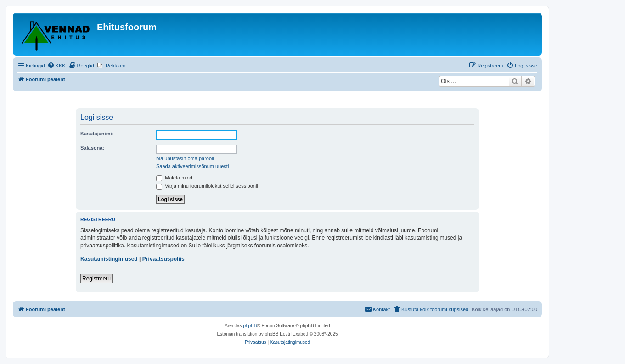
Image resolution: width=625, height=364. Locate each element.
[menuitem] (56, 66)
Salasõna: (92, 148)
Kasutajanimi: (97, 134)
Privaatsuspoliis (163, 259)
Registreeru (96, 279)
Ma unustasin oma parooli (185, 158)
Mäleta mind (174, 178)
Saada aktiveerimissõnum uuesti (192, 166)
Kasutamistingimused (109, 259)
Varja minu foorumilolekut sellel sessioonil (207, 186)
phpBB (250, 326)
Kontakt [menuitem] (377, 309)
